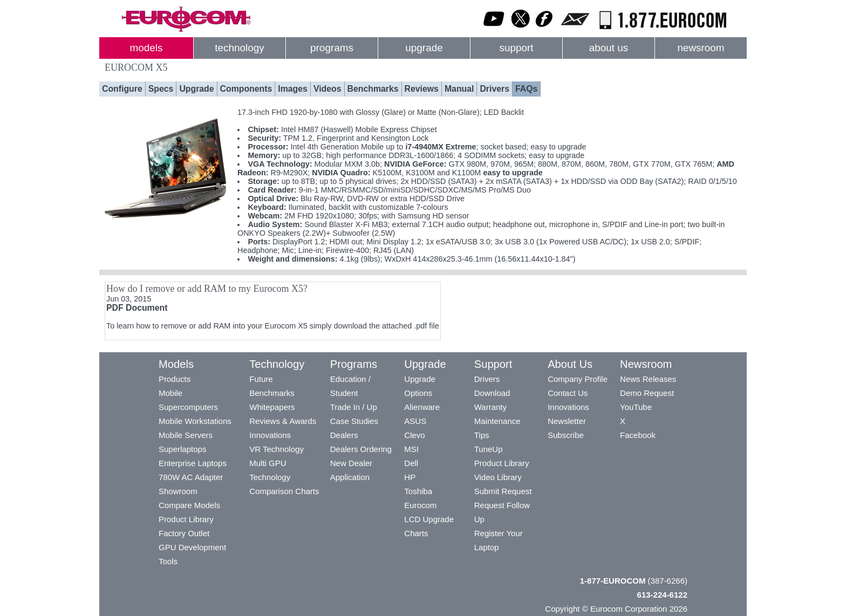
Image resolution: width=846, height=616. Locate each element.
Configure (122, 89)
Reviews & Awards (283, 421)
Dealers (344, 435)
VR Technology (277, 449)
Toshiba (418, 491)
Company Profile (578, 379)
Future (261, 379)
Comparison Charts (284, 491)
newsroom (701, 48)
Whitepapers (272, 407)
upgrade (424, 48)
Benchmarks (373, 89)
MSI (411, 449)
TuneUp (489, 449)
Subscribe (566, 435)
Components (246, 89)
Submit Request (503, 491)
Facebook (638, 435)
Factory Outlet (184, 533)
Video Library (498, 477)
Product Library (186, 519)
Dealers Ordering (361, 449)
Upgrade (196, 89)
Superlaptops (182, 449)
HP (410, 477)
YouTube (636, 407)
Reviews (422, 89)
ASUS (415, 421)
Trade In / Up (354, 407)
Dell (411, 463)
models (146, 48)
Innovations (270, 435)
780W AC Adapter (191, 477)
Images (293, 89)
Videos (328, 89)
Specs (161, 89)
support (516, 48)
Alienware (422, 407)
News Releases (648, 379)
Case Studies (354, 421)
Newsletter (567, 421)
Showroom (178, 491)
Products (175, 379)
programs (332, 48)
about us (609, 48)
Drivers (494, 89)
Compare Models (189, 505)
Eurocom (420, 505)
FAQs (526, 89)
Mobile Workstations (195, 421)
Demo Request (647, 393)
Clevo (414, 435)
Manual (459, 89)
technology (239, 48)
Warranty (490, 407)
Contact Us (568, 393)
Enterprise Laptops (193, 463)
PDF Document (137, 308)
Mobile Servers (186, 435)
